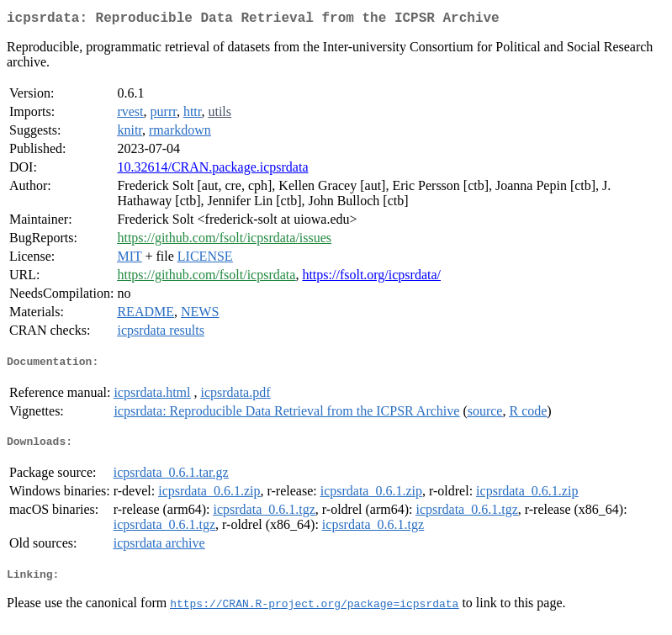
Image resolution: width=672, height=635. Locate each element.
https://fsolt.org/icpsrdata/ (371, 278)
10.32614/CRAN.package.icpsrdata (212, 170)
